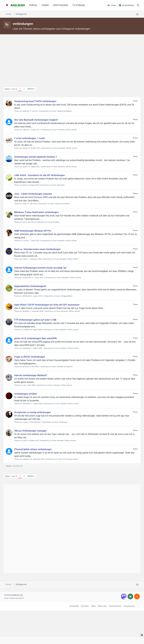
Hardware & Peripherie (65, 367)
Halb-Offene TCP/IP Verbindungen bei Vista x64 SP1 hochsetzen (47, 305)
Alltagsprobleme (67, 296)
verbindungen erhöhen (26, 394)
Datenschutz (115, 606)
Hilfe (93, 606)
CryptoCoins (60, 5)
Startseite (74, 606)
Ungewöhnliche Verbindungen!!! (30, 286)
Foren (45, 5)
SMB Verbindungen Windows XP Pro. (33, 231)
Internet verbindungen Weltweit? (31, 375)
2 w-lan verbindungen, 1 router (30, 138)
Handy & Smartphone (64, 111)
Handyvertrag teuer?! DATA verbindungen (35, 101)
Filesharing (63, 422)
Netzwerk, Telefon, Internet (67, 130)
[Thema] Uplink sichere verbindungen (33, 449)
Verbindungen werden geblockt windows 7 (36, 157)
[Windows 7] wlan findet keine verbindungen (36, 212)
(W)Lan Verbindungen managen (30, 431)
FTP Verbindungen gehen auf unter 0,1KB (35, 320)
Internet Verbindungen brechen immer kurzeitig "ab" (40, 268)
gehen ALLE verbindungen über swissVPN (35, 338)
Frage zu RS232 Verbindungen (30, 357)
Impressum (129, 606)
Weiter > (31, 89)
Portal (33, 5)
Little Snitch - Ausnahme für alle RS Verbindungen (40, 175)
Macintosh (61, 185)
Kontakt (85, 606)
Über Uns (102, 606)
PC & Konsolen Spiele (70, 459)
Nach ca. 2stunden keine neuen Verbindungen (37, 249)
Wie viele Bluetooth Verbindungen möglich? (36, 120)
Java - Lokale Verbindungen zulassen (33, 194)
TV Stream (78, 5)
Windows (56, 222)
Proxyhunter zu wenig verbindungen (32, 412)
